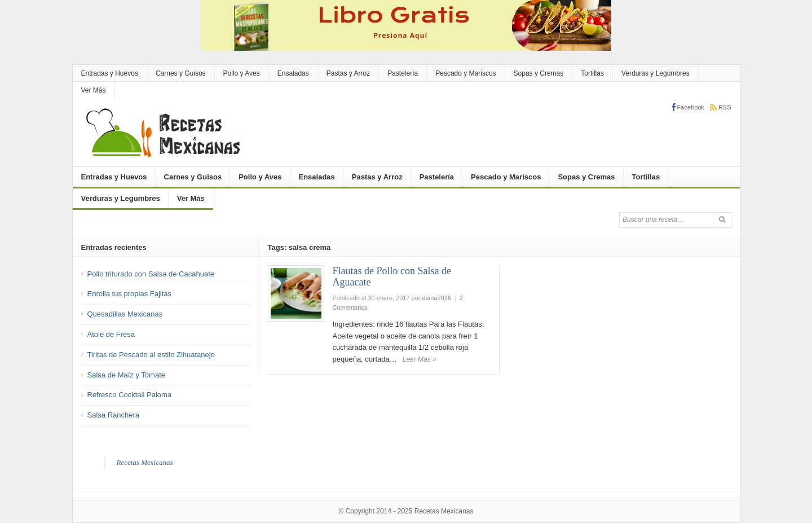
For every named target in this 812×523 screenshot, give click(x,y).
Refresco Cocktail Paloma (130, 395)
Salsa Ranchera (114, 415)
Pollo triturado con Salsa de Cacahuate (151, 274)
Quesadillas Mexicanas (125, 314)
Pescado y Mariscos (465, 73)
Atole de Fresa (111, 334)
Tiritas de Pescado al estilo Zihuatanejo (151, 355)
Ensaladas (293, 73)
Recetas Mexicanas (145, 462)
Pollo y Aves (242, 73)
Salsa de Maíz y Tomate (127, 375)
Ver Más (94, 90)
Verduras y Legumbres (656, 73)
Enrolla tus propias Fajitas (130, 294)
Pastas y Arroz (348, 73)
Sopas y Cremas (539, 73)
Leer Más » (420, 359)
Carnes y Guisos (181, 73)
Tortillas (592, 73)
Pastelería (403, 73)
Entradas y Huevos (110, 73)
